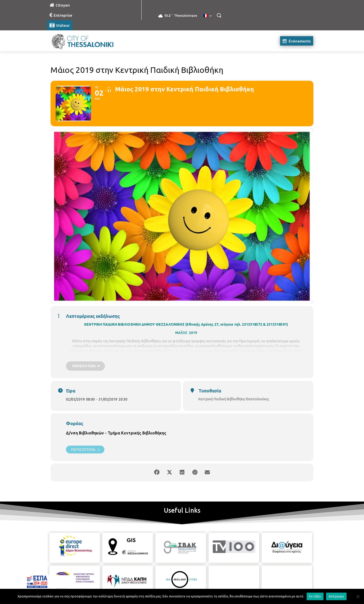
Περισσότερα (85, 450)
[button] (219, 15)
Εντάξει (315, 596)
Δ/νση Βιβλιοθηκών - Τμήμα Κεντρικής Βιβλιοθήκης (116, 433)
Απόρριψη (336, 596)
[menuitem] (208, 16)
